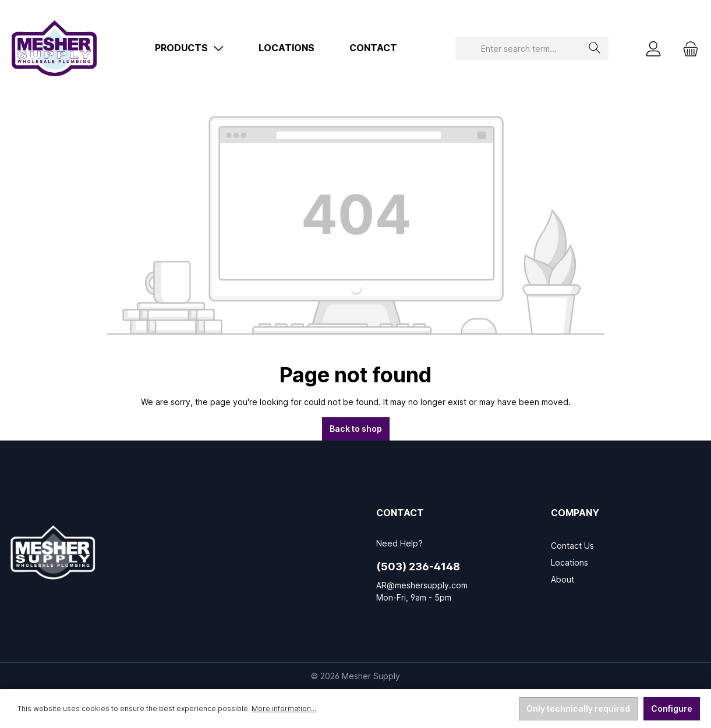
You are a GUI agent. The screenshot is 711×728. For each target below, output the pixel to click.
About (563, 579)
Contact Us (572, 546)
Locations (569, 562)
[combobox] (519, 49)
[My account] (653, 49)
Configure (672, 709)
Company (575, 513)
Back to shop (356, 429)
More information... (284, 709)
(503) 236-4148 (418, 567)
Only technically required (578, 709)
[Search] (595, 49)
